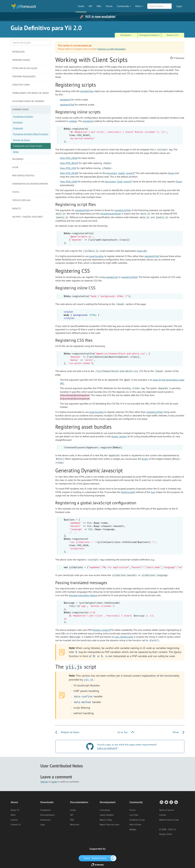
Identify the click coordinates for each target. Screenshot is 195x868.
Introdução (18, 52)
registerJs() (65, 100)
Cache (15, 167)
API (90, 6)
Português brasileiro (150, 35)
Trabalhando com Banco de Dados (30, 93)
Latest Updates (107, 815)
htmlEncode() (128, 492)
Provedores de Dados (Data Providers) (31, 134)
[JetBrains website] (97, 864)
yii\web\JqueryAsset (111, 214)
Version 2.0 (173, 35)
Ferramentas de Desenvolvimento (30, 184)
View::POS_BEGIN (69, 163)
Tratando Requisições (24, 76)
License (14, 820)
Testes (16, 192)
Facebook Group (137, 820)
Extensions (45, 820)
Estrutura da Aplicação (25, 68)
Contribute (105, 810)
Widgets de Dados (21, 140)
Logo (43, 825)
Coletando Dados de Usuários (28, 101)
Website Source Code (169, 820)
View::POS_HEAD (69, 158)
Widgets (17, 208)
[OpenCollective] (98, 858)
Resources (75, 825)
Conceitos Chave (21, 85)
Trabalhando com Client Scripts (27, 146)
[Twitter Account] (166, 802)
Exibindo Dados (20, 109)
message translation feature (83, 595)
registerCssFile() (123, 210)
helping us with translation (112, 49)
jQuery (171, 173)
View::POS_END (68, 168)
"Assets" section (119, 436)
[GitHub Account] (161, 802)
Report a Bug (106, 820)
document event (119, 173)
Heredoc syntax (100, 630)
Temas (16, 152)
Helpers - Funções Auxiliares (27, 217)
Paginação (18, 122)
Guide (81, 6)
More (139, 6)
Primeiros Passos (21, 60)
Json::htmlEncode (124, 637)
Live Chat (134, 815)
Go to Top (126, 732)
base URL (142, 251)
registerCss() (112, 277)
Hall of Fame (135, 825)
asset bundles (97, 256)
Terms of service (167, 810)
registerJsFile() (67, 105)
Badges (133, 829)
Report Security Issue (109, 825)
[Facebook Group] (171, 802)
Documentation (48, 815)
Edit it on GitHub (106, 748)
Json (153, 492)
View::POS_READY (69, 173)
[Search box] (31, 43)
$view (145, 459)
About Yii (15, 810)
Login (179, 6)
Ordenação (18, 128)
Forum (109, 6)
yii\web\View (87, 91)
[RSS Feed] (176, 802)
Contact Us (16, 825)
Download (126, 35)
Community (124, 6)
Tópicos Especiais (21, 200)
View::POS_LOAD (69, 181)
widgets (73, 121)
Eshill (169, 834)
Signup (44, 782)
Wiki (99, 6)
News (13, 815)
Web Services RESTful (23, 176)
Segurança (18, 159)
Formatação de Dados (23, 116)
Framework (45, 810)
